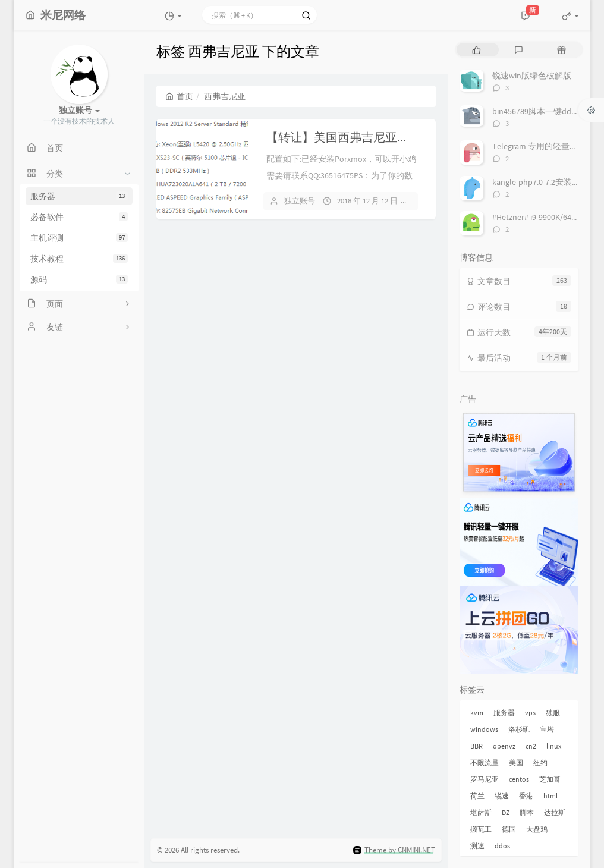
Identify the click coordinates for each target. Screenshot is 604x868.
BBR (476, 746)
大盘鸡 (537, 829)
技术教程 (79, 259)
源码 (79, 279)
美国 (516, 762)
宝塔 (547, 729)
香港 (526, 796)
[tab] (476, 50)
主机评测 (79, 238)
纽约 (540, 762)
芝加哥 (550, 779)
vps (530, 713)
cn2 (531, 746)
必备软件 (79, 217)
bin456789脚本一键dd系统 (540, 111)
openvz (504, 746)
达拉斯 (555, 812)
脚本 (527, 812)
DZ (506, 812)
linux (554, 746)
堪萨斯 (481, 812)
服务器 (79, 196)
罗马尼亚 (485, 779)
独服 (553, 713)
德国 (509, 829)
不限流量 (485, 762)
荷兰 (477, 796)
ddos (502, 846)
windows (484, 729)
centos (519, 779)
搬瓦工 (481, 829)
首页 (179, 96)
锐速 (502, 796)
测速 (477, 846)
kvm (477, 713)
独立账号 (300, 201)
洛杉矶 (519, 729)
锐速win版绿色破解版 (532, 76)
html (550, 796)
